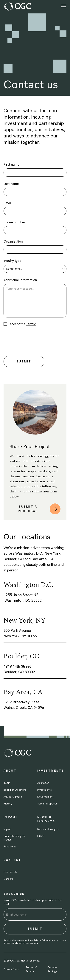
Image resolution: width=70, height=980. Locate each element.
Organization (13, 241)
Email (8, 203)
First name (11, 164)
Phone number (14, 222)
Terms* (31, 324)
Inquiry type (12, 261)
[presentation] (32, 340)
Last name (11, 184)
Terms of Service (31, 969)
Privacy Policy (12, 969)
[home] (18, 6)
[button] (63, 6)
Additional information (20, 280)
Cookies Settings (52, 969)
